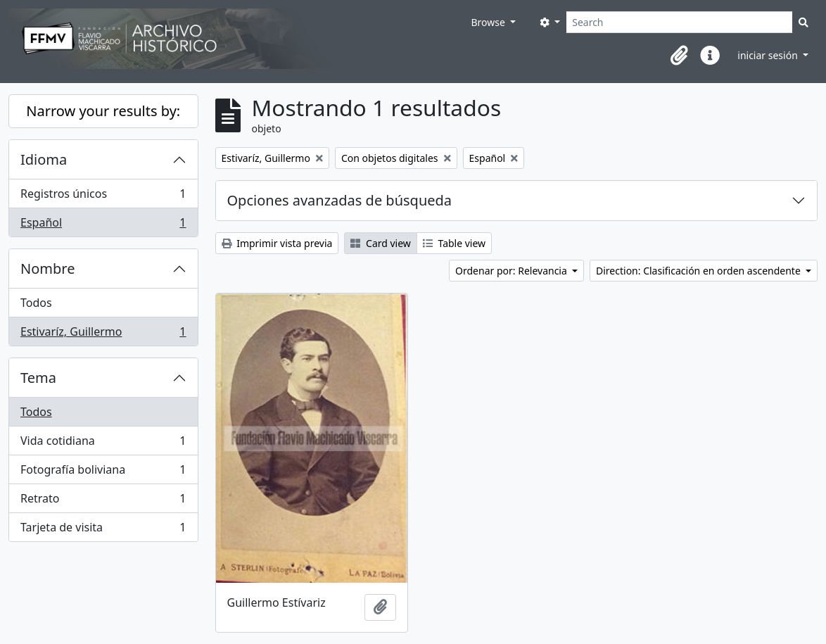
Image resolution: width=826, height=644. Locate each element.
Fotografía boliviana (103, 473)
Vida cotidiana (103, 444)
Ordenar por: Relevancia (512, 271)
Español (103, 225)
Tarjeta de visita (103, 530)
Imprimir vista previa (277, 243)
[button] (679, 56)
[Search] (679, 22)
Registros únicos (103, 197)
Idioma (44, 159)
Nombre (47, 269)
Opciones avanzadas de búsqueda (340, 200)
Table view (454, 243)
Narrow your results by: (103, 111)
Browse (489, 22)
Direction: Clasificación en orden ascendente (699, 271)
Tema (38, 378)
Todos (36, 303)
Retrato (103, 501)
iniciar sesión (769, 55)
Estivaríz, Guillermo (103, 334)
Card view (380, 243)
